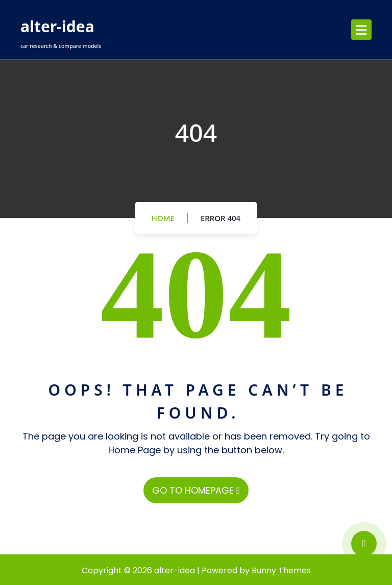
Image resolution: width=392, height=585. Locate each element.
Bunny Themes (281, 570)
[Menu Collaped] (361, 30)
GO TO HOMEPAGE (196, 490)
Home (163, 218)
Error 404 (220, 218)
